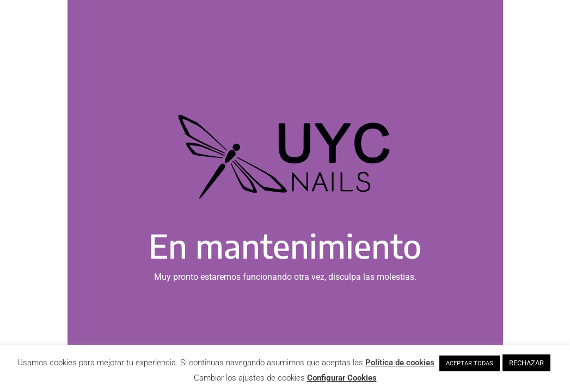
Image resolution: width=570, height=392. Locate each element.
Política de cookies (400, 363)
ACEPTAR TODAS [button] (470, 363)
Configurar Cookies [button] (342, 378)
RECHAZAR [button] (526, 363)
